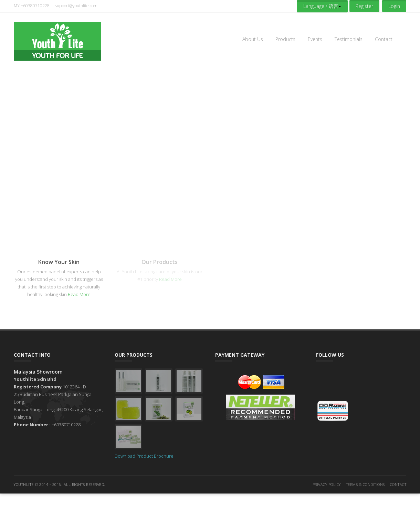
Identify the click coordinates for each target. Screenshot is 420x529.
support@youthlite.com (76, 6)
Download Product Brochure (144, 456)
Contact (384, 39)
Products (285, 39)
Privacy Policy (327, 484)
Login (394, 6)
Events (315, 39)
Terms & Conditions (365, 484)
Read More (79, 294)
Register (364, 6)
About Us (253, 39)
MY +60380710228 (32, 6)
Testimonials (349, 39)
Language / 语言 (322, 6)
